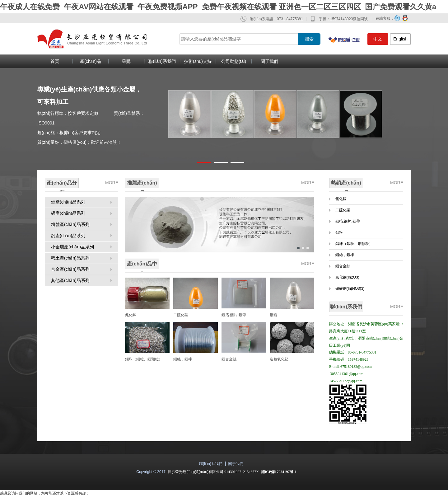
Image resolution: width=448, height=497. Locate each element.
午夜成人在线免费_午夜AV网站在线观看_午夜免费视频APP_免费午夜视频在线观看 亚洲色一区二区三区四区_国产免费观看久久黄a (218, 7)
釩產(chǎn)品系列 (68, 236)
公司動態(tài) (234, 61)
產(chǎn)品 (91, 61)
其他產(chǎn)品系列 (70, 280)
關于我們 (269, 61)
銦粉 (273, 315)
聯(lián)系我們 (162, 61)
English (400, 39)
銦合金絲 (229, 359)
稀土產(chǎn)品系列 (70, 258)
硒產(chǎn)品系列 (68, 213)
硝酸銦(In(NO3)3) (350, 288)
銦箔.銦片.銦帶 (234, 315)
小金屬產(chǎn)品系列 (72, 247)
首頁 (55, 61)
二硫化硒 (181, 315)
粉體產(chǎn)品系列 (70, 224)
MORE (112, 183)
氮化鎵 (131, 315)
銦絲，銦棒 (183, 359)
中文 (378, 39)
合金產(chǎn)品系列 (70, 269)
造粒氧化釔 (279, 359)
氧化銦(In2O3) (347, 277)
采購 (126, 61)
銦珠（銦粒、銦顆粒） (144, 359)
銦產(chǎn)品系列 (68, 202)
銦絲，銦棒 (345, 255)
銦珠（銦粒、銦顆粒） (354, 244)
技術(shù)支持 (198, 61)
